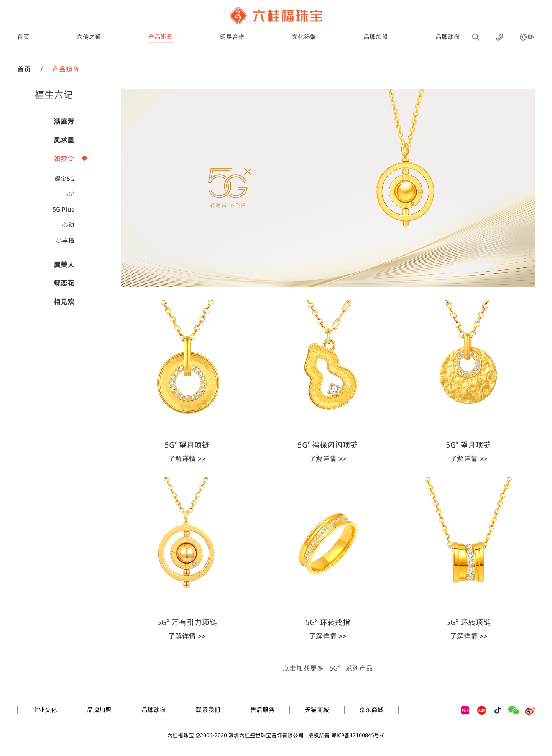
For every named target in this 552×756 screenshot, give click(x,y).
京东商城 (371, 710)
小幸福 (65, 240)
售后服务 (263, 710)
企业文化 (45, 710)
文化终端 (304, 32)
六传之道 (89, 32)
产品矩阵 (161, 32)
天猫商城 (317, 710)
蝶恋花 (64, 283)
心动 (68, 225)
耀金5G (64, 179)
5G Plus (63, 209)
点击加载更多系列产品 (328, 668)
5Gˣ (70, 194)
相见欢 (64, 302)
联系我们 (208, 710)
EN (531, 33)
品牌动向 (448, 32)
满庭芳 (64, 121)
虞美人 (64, 265)
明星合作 (232, 32)
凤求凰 (64, 140)
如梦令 (64, 158)
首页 (23, 32)
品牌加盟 (376, 32)
